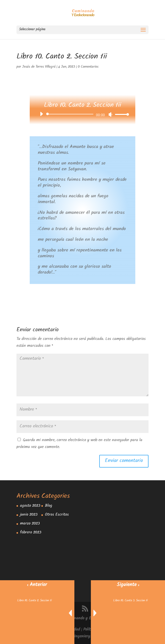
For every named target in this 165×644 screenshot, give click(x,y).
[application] (82, 114)
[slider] (71, 114)
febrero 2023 (31, 533)
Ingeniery (82, 637)
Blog (49, 506)
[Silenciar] (110, 114)
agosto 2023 (30, 506)
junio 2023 (29, 515)
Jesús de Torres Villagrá (39, 67)
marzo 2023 (30, 524)
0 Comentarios (88, 67)
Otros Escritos (57, 515)
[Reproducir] (41, 114)
